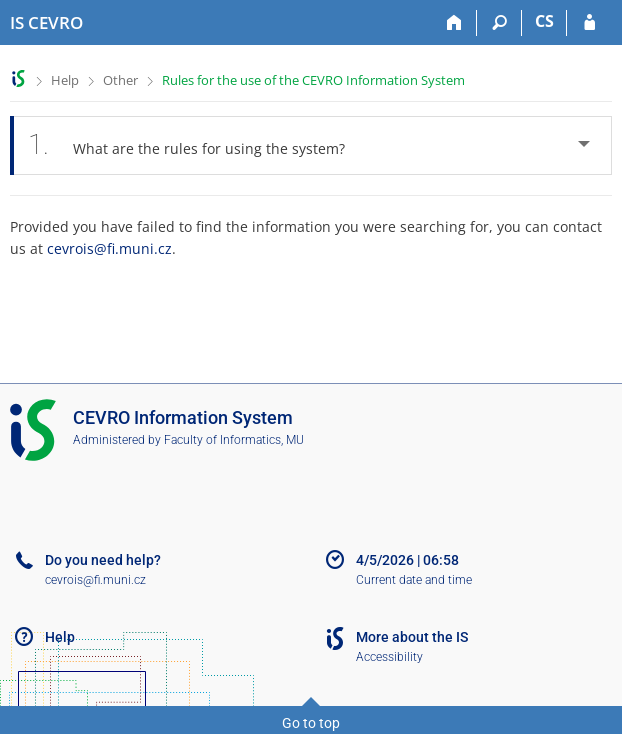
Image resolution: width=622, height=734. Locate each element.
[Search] (499, 23)
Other (120, 80)
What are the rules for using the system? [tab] (197, 145)
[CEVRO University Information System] (46, 23)
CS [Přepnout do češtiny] (544, 21)
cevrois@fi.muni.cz (109, 248)
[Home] (454, 23)
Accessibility (389, 657)
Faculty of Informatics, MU (234, 440)
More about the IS (412, 637)
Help (65, 80)
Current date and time (414, 580)
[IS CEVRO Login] (589, 23)
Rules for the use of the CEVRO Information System (313, 80)
